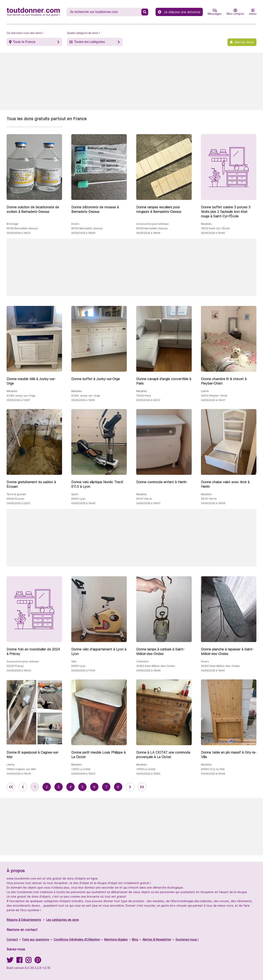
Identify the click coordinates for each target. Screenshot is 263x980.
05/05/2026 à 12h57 (18, 400)
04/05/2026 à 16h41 (213, 670)
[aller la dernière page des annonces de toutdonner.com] (142, 787)
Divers (75, 224)
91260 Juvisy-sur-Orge (21, 396)
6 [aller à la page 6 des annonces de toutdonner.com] (94, 787)
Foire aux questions (36, 939)
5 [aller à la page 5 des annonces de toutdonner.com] (82, 787)
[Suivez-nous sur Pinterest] (38, 961)
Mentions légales (116, 939)
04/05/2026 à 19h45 (83, 503)
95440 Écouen (15, 499)
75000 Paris (144, 396)
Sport (75, 494)
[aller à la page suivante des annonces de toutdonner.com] (130, 787)
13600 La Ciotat (81, 769)
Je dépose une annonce (179, 12)
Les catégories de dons (63, 920)
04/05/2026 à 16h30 (19, 774)
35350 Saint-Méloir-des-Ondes (156, 666)
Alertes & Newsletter (157, 939)
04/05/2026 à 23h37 (213, 400)
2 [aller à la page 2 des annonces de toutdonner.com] (47, 787)
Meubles (206, 224)
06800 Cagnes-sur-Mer (21, 769)
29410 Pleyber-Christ (214, 396)
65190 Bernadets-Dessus (22, 228)
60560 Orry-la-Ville (213, 769)
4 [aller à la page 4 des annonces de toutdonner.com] (70, 787)
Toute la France (24, 42)
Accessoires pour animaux (152, 224)
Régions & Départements (24, 920)
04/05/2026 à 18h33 (19, 670)
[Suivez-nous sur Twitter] (10, 961)
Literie (205, 391)
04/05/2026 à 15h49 (213, 774)
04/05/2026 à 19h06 (213, 503)
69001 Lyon (78, 499)
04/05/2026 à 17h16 (83, 670)
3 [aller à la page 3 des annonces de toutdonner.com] (59, 787)
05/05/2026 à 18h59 (83, 233)
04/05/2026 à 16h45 (148, 670)
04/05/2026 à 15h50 (148, 774)
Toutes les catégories (89, 42)
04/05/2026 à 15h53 (83, 774)
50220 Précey (15, 666)
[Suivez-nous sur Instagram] (28, 961)
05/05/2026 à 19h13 (18, 233)
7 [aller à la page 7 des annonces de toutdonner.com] (106, 787)
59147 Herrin (144, 499)
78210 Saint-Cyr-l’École (215, 228)
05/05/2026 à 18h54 (148, 233)
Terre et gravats (16, 494)
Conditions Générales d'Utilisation (77, 939)
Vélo (74, 661)
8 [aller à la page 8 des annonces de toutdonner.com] (118, 787)
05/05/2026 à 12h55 (83, 400)
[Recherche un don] (104, 12)
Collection (142, 661)
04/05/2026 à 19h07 (148, 503)
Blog (135, 939)
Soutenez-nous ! (187, 939)
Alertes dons (244, 42)
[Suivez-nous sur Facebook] (19, 961)
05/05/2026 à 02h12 (148, 400)
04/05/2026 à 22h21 (18, 503)
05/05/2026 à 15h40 (213, 233)
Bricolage (12, 224)
